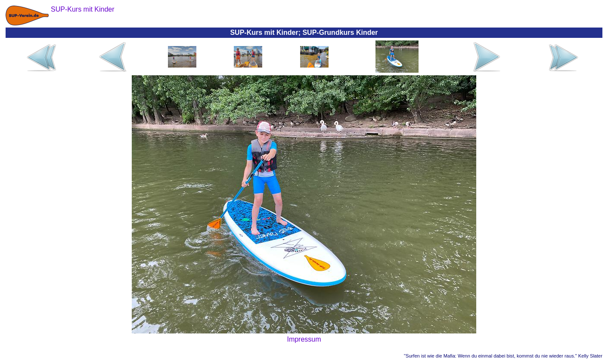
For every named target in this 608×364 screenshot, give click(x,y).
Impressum (304, 339)
